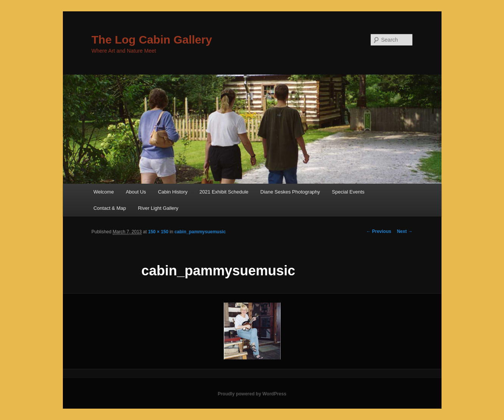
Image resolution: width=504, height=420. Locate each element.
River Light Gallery (158, 208)
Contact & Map (110, 208)
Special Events (348, 192)
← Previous (379, 231)
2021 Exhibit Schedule (224, 192)
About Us (136, 192)
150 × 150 (158, 232)
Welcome (104, 192)
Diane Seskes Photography (290, 192)
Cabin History (173, 192)
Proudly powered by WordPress (252, 394)
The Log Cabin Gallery (152, 40)
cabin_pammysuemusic (200, 232)
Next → (405, 231)
